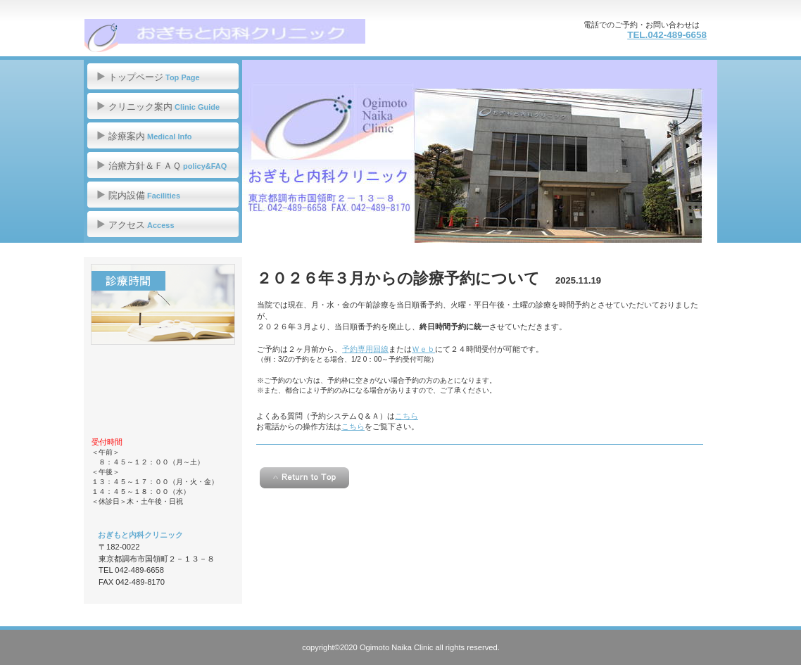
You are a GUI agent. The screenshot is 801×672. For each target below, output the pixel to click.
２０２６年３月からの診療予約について (398, 278)
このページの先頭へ (304, 478)
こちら (406, 416)
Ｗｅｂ (423, 349)
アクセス (163, 392)
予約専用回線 (365, 349)
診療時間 (163, 304)
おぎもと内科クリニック (225, 35)
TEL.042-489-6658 (667, 35)
